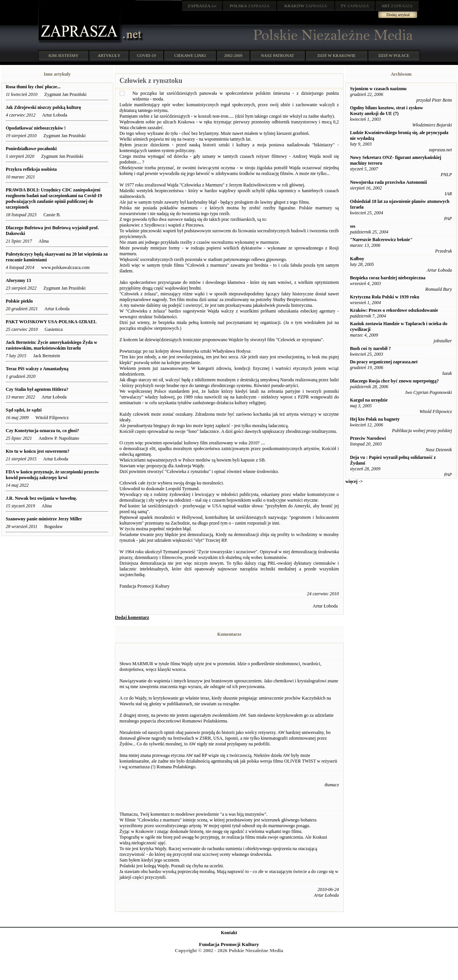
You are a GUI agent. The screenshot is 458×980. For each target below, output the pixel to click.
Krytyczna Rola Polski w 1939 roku (385, 297)
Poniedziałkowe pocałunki (31, 149)
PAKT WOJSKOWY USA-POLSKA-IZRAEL (51, 322)
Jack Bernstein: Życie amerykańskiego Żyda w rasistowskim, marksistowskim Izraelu (52, 345)
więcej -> (354, 481)
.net (202, 6)
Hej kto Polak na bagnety (375, 419)
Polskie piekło (19, 301)
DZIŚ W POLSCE (394, 55)
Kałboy (357, 259)
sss (353, 226)
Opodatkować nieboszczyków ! (36, 128)
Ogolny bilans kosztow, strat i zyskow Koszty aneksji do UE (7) (386, 111)
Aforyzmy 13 (18, 280)
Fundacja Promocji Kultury (229, 944)
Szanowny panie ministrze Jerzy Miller (44, 519)
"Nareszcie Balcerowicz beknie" (381, 240)
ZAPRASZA (250, 6)
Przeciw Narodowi (368, 438)
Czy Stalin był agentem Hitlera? (37, 389)
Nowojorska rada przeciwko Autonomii (389, 182)
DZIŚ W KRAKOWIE (337, 55)
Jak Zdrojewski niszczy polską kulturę (43, 107)
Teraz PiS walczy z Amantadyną (37, 369)
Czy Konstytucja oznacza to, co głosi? (42, 431)
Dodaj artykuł (398, 15)
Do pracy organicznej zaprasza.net (384, 362)
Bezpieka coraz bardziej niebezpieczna (388, 278)
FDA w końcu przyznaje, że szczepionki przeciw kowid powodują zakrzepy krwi (52, 475)
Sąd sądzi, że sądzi (24, 410)
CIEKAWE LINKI (190, 55)
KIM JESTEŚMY (64, 55)
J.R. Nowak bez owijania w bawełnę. (41, 498)
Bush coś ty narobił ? (370, 348)
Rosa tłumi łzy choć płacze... (33, 87)
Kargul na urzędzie (369, 400)
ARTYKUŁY (109, 55)
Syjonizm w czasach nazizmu (378, 89)
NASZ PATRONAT (278, 55)
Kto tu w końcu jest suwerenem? (38, 451)
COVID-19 (147, 55)
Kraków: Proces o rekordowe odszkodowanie (394, 310)
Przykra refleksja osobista (31, 169)
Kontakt (229, 933)
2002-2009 (233, 55)
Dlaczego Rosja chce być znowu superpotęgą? (394, 381)
